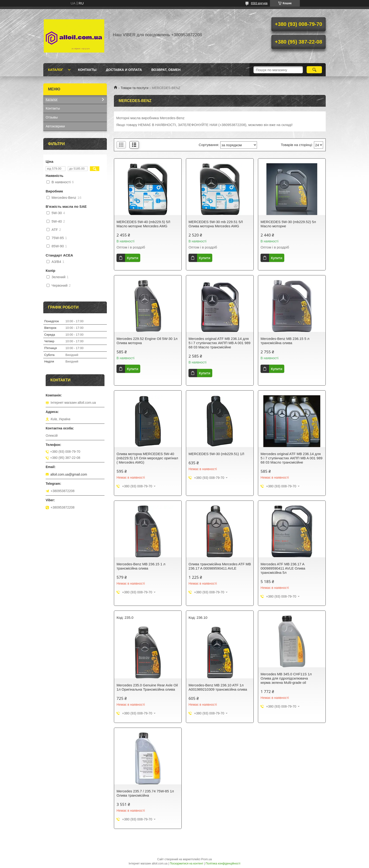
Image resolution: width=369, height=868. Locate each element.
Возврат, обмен (166, 70)
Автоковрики (55, 126)
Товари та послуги (134, 88)
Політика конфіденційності (223, 864)
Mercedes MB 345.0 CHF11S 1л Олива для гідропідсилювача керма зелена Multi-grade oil (286, 678)
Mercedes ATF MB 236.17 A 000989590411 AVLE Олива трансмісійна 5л (283, 568)
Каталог (56, 70)
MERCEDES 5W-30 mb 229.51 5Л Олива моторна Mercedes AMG (216, 224)
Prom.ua (207, 859)
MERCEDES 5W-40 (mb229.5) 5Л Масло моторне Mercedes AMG (143, 224)
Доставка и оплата (124, 70)
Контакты (87, 70)
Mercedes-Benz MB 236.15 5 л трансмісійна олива (285, 341)
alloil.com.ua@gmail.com (69, 474)
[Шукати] (314, 70)
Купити (132, 258)
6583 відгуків (259, 3)
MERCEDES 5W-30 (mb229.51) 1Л (216, 454)
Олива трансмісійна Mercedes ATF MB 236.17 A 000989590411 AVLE (220, 566)
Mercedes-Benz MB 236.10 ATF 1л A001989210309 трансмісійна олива (218, 687)
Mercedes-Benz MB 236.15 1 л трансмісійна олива (141, 566)
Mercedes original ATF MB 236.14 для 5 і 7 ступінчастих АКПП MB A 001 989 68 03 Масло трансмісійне (219, 343)
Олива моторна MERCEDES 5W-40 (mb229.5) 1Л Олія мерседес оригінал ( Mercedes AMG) (147, 458)
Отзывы (52, 117)
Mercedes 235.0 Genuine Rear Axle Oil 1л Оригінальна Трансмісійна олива (147, 687)
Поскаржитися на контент (186, 864)
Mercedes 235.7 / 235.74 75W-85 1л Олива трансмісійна (145, 793)
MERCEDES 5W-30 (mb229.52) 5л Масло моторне (288, 224)
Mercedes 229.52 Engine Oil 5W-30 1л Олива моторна (147, 341)
